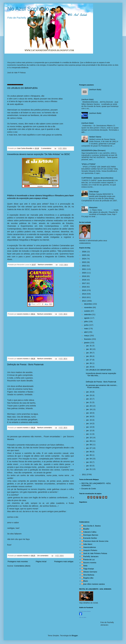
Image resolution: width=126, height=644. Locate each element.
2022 (84, 266)
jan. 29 (89, 353)
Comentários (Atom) (22, 566)
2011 (84, 475)
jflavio (86, 581)
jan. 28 (89, 356)
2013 (84, 297)
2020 (84, 273)
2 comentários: (46, 148)
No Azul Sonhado (28, 9)
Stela (85, 566)
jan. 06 (89, 452)
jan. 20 (89, 406)
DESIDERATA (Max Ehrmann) (93, 150)
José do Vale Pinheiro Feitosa (95, 553)
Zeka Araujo (94, 192)
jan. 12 (89, 431)
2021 (84, 269)
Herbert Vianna (95, 137)
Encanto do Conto (89, 489)
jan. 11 (89, 434)
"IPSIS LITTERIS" (89, 164)
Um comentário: (43, 556)
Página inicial (41, 562)
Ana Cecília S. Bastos (92, 526)
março (87, 336)
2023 (84, 262)
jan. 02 (89, 466)
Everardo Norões (90, 538)
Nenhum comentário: (46, 265)
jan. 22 (89, 399)
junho (87, 325)
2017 (84, 283)
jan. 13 (89, 427)
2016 (84, 287)
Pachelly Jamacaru (91, 556)
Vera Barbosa (89, 575)
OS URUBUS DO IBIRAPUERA (22, 88)
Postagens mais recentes (18, 562)
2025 (84, 255)
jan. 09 (89, 441)
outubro (87, 311)
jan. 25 (89, 367)
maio (86, 329)
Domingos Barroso (91, 535)
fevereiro (88, 339)
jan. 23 (89, 395)
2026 (84, 252)
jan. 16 (89, 416)
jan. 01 (89, 469)
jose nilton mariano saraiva (94, 584)
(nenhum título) (95, 90)
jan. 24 (89, 392)
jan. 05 (89, 455)
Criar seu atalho (83, 617)
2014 (84, 294)
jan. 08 (89, 445)
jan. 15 (89, 420)
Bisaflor (86, 529)
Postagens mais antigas (64, 562)
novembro (88, 307)
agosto (87, 318)
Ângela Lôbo (88, 578)
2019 (84, 276)
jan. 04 (89, 459)
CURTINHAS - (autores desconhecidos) (97, 178)
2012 (84, 301)
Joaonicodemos (90, 547)
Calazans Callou (90, 532)
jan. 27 (89, 360)
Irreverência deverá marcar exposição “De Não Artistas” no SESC (39, 154)
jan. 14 (89, 423)
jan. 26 (89, 363)
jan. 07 (89, 448)
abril (86, 332)
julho (86, 322)
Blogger (75, 636)
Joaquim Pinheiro (90, 550)
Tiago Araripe (89, 569)
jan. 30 (89, 349)
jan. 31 (89, 346)
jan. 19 (89, 409)
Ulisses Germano (90, 572)
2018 (84, 280)
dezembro (88, 304)
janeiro (87, 343)
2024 (84, 259)
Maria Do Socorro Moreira (85, 611)
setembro (88, 314)
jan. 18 (89, 413)
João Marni (88, 544)
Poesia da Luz (89, 560)
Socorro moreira (90, 563)
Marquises (93, 207)
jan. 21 (89, 402)
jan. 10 (89, 438)
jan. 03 (89, 462)
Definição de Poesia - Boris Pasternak (25, 364)
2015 (84, 290)
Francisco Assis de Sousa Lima (96, 541)
